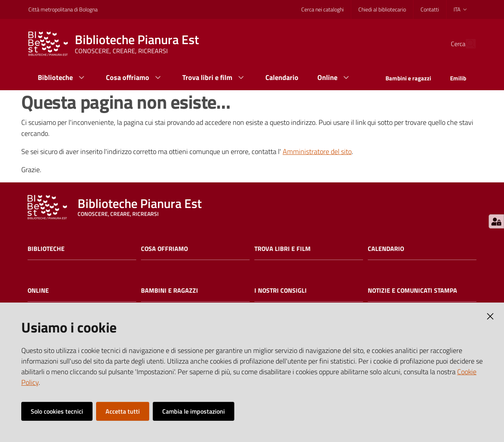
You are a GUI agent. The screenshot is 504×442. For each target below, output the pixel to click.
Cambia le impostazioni (194, 411)
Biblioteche (46, 249)
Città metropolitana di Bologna (63, 9)
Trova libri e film (283, 249)
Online (38, 291)
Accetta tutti (123, 411)
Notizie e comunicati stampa (412, 291)
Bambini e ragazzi (170, 291)
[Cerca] (466, 44)
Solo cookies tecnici (57, 411)
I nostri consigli (281, 291)
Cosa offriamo (164, 249)
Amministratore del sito (317, 151)
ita (461, 9)
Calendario (386, 249)
